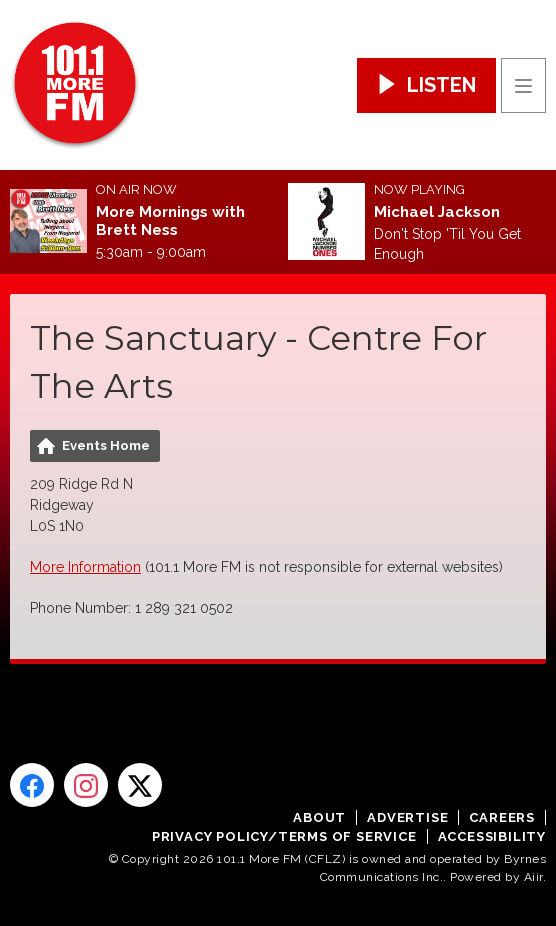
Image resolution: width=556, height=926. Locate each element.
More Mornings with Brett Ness (170, 221)
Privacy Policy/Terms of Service (284, 836)
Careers (502, 817)
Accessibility (492, 836)
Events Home (106, 445)
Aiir (533, 877)
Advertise (407, 817)
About (319, 817)
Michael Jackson (437, 212)
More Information (85, 567)
